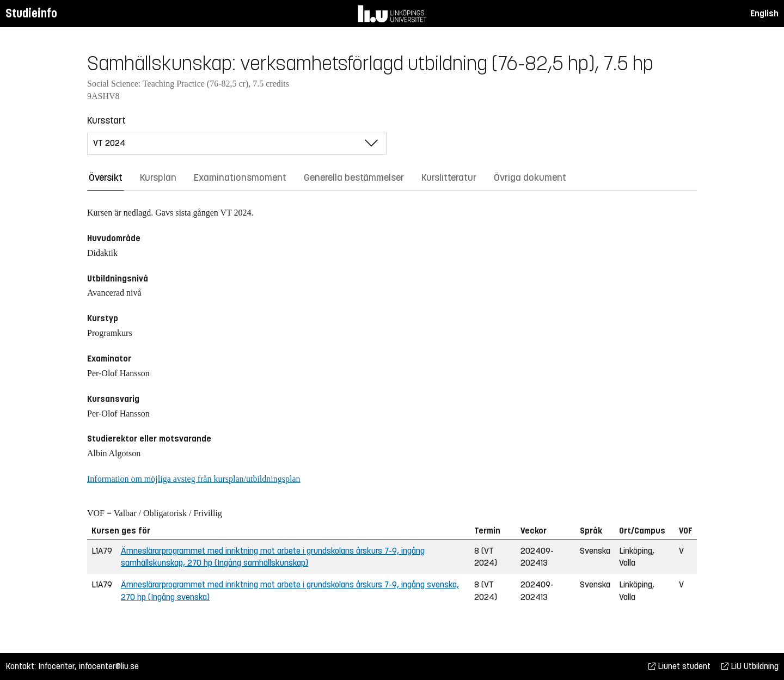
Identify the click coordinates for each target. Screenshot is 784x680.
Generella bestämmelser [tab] (354, 177)
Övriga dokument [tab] (530, 177)
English (764, 13)
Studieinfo (31, 13)
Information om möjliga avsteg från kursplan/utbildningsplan (194, 479)
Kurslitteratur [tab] (449, 177)
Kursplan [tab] (158, 177)
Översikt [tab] (106, 177)
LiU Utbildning (750, 666)
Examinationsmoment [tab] (240, 177)
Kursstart (106, 120)
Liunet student (679, 666)
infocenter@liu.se (109, 666)
